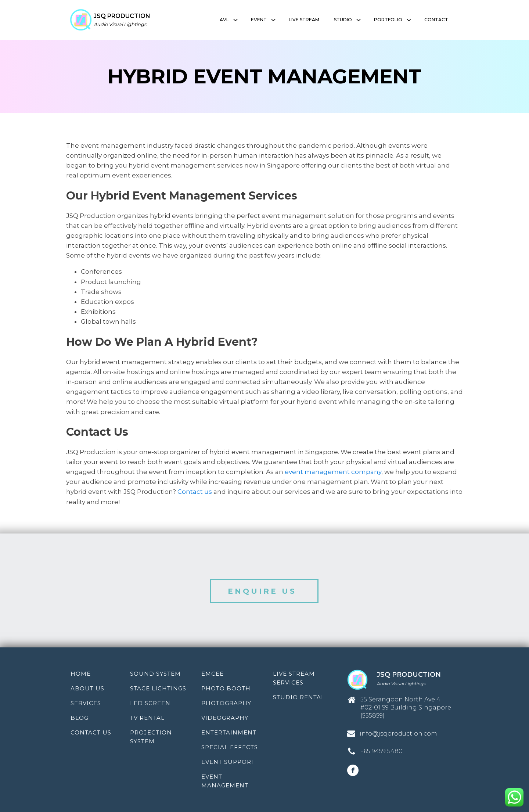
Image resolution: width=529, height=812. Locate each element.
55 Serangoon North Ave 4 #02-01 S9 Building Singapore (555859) (406, 708)
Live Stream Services (294, 678)
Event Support (228, 762)
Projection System (151, 737)
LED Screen (150, 703)
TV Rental (147, 718)
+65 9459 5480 (382, 751)
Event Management (225, 781)
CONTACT (436, 20)
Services (86, 703)
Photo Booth (226, 688)
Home (81, 674)
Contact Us (91, 732)
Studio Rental (299, 697)
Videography (225, 718)
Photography (226, 703)
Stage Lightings (158, 688)
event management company (333, 472)
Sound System (155, 674)
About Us (87, 688)
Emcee (213, 674)
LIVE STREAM (304, 20)
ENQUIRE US (264, 591)
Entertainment (229, 732)
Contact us (195, 492)
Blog (80, 718)
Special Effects (230, 747)
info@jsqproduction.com (398, 734)
